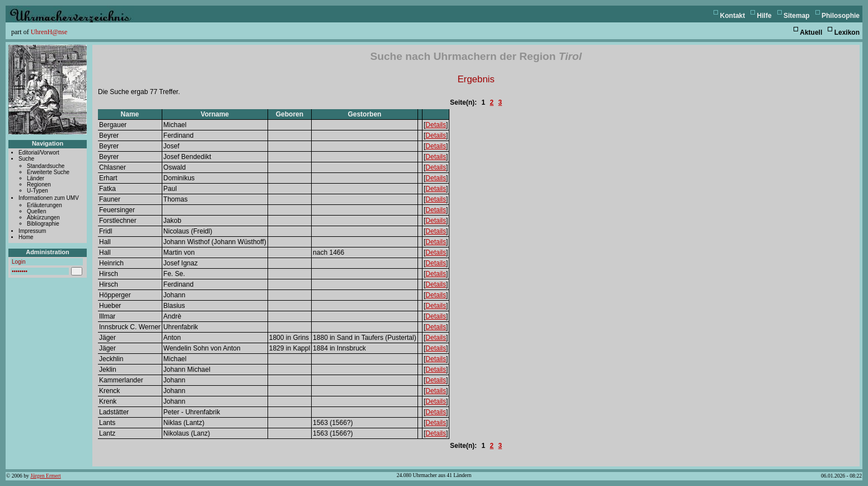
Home (26, 237)
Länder (36, 178)
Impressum (32, 231)
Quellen (36, 211)
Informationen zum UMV (49, 198)
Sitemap (797, 16)
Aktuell (811, 32)
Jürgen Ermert (45, 476)
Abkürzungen (43, 218)
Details (436, 125)
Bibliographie (43, 224)
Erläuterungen (44, 205)
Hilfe (764, 16)
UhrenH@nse (49, 32)
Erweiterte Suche (48, 172)
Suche (26, 159)
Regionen (39, 184)
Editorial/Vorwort (39, 153)
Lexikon (847, 32)
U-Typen (37, 191)
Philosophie (841, 16)
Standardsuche (46, 166)
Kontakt (733, 16)
